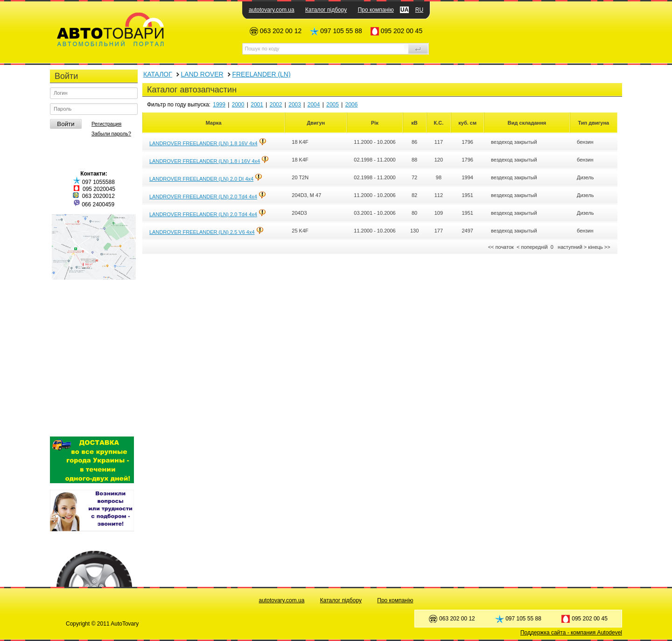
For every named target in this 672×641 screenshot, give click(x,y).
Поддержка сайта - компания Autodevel (571, 633)
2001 (257, 105)
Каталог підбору (326, 10)
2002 (276, 105)
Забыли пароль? (111, 134)
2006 (352, 105)
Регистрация (106, 124)
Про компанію (376, 10)
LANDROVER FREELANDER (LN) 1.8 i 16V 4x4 (205, 161)
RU (419, 10)
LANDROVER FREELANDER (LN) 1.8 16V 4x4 (203, 143)
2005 (332, 105)
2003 (295, 105)
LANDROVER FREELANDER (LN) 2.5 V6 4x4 (202, 232)
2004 (314, 105)
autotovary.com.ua (272, 10)
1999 (219, 105)
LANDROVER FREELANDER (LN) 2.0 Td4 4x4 (203, 197)
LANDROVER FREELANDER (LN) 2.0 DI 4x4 (201, 179)
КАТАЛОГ (158, 74)
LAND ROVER (202, 74)
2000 (238, 105)
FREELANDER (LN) (261, 74)
